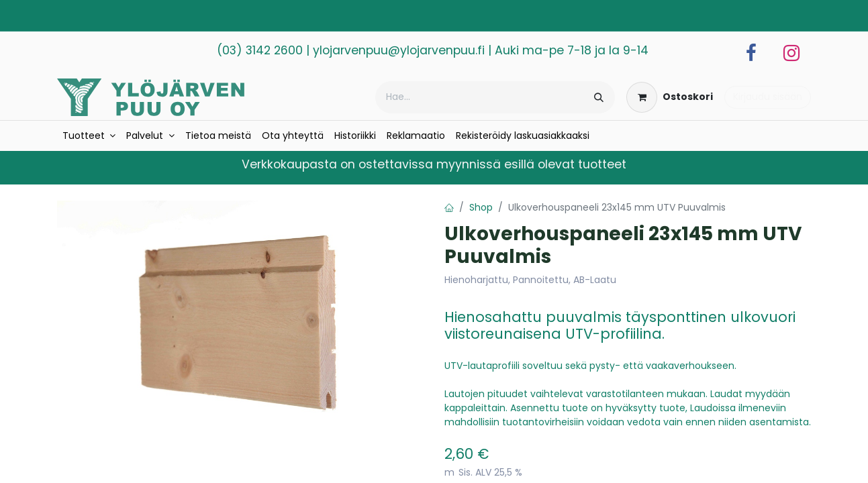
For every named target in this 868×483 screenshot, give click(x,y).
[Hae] (599, 97)
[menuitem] (89, 136)
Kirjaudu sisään (768, 97)
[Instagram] (791, 53)
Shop (481, 207)
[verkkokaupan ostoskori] (670, 97)
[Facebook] (751, 53)
